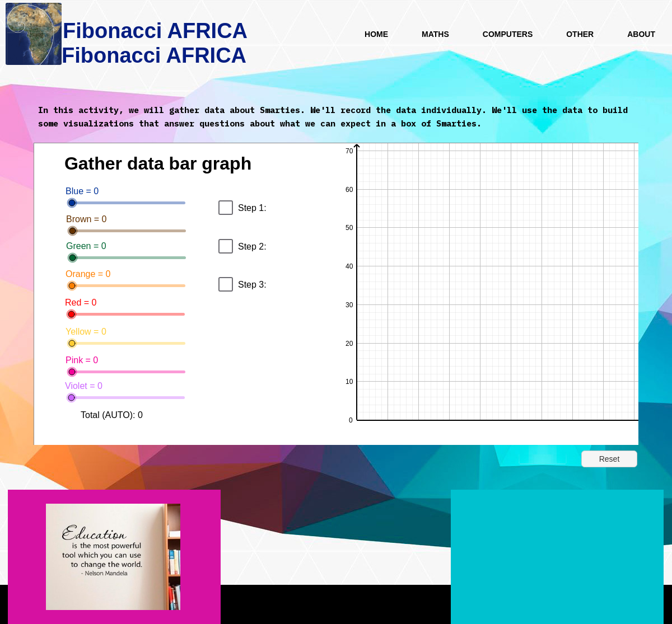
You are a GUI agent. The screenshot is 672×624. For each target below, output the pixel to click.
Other (580, 34)
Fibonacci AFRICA (154, 55)
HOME (376, 34)
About (641, 34)
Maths (435, 34)
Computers (508, 34)
